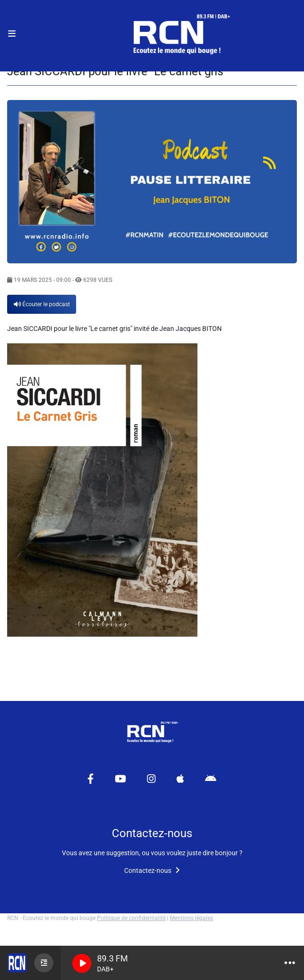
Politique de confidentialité (131, 918)
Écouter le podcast (42, 304)
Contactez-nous (152, 870)
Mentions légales (191, 918)
